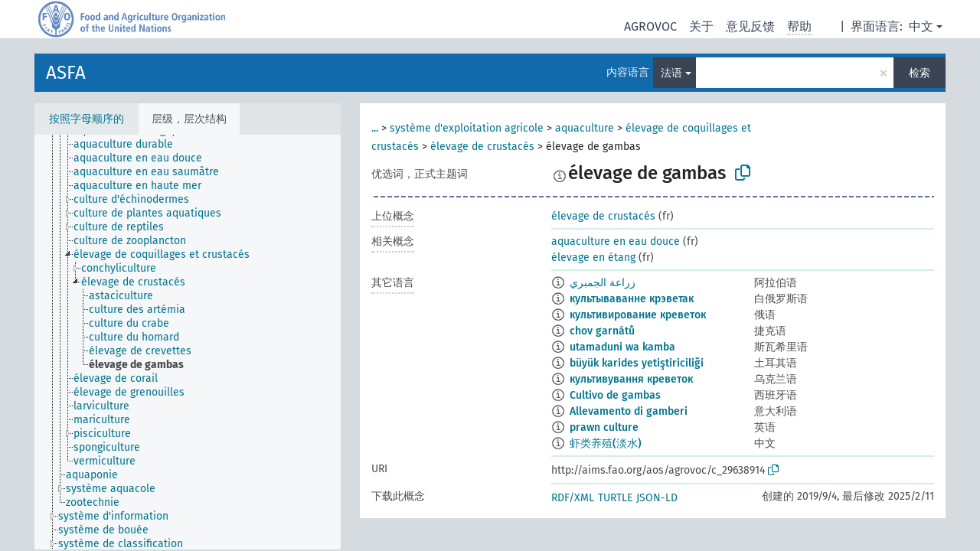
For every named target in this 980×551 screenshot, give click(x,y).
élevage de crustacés (482, 147)
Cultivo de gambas (615, 395)
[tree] (188, 342)
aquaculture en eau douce (616, 241)
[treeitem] (130, 145)
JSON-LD (657, 498)
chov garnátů (602, 331)
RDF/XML (573, 498)
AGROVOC (650, 26)
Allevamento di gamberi (629, 411)
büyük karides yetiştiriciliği (637, 363)
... (375, 128)
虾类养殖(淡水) (606, 443)
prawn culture (604, 427)
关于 (701, 26)
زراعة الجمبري (603, 283)
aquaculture (585, 128)
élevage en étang (593, 258)
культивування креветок (631, 379)
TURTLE (615, 498)
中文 (921, 26)
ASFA (66, 73)
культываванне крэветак (632, 299)
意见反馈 (750, 26)
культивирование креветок (638, 315)
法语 (671, 73)
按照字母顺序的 (87, 119)
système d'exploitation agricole (467, 128)
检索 (920, 73)
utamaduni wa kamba (622, 347)
